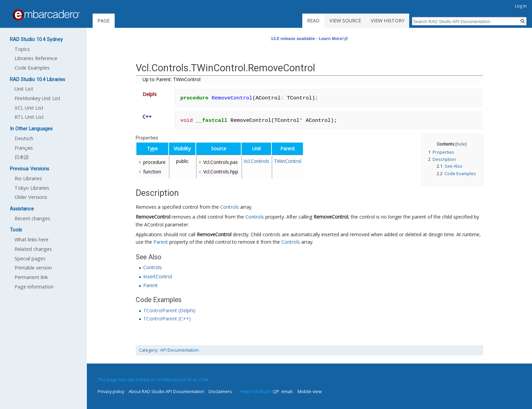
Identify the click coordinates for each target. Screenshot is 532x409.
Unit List (24, 89)
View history (388, 21)
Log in (521, 6)
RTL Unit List (29, 117)
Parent (161, 242)
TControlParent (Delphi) (169, 310)
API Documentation (179, 350)
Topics (22, 49)
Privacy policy (111, 391)
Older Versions (31, 197)
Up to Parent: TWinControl (172, 79)
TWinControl (288, 161)
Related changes (33, 249)
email (287, 391)
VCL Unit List (29, 108)
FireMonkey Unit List (37, 98)
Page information (34, 287)
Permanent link (31, 277)
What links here (32, 239)
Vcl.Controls (256, 161)
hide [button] (461, 144)
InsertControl (158, 276)
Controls (230, 207)
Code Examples (32, 68)
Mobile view (310, 391)
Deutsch (24, 138)
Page (103, 21)
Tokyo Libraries (32, 188)
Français (24, 148)
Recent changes (32, 218)
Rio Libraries (28, 178)
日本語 (22, 157)
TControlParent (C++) (167, 319)
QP (276, 391)
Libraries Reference (36, 58)
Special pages (30, 258)
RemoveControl (153, 217)
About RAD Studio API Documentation (166, 391)
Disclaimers (220, 391)
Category (148, 350)
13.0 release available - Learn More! (307, 39)
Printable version (33, 268)
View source (345, 21)
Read (313, 21)
